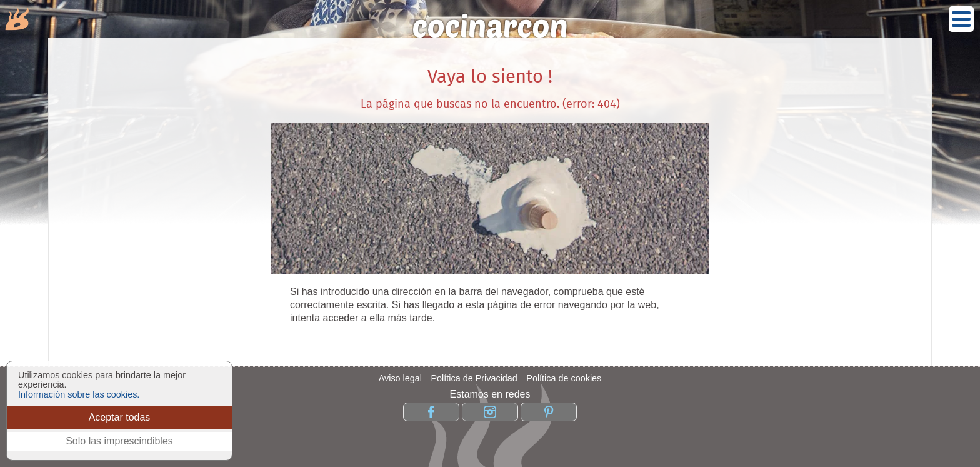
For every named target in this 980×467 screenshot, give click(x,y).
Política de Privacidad (474, 378)
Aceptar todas (120, 417)
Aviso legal (400, 378)
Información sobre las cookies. (79, 394)
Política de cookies (564, 378)
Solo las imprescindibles (119, 441)
